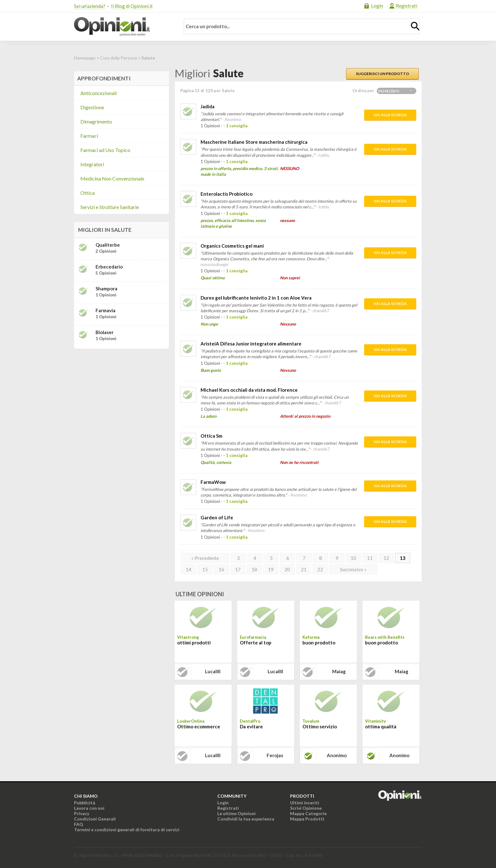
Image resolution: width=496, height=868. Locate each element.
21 (304, 569)
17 (238, 569)
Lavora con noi (89, 808)
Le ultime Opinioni (236, 813)
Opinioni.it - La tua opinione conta (123, 27)
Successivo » (353, 569)
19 (271, 569)
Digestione (92, 107)
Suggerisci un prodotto (382, 74)
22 (320, 569)
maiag (339, 671)
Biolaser (105, 332)
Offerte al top (256, 643)
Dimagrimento (96, 121)
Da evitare (251, 726)
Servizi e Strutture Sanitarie (110, 207)
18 (254, 569)
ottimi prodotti (194, 643)
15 (205, 569)
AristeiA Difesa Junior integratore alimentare (251, 344)
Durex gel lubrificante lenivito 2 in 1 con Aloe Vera (256, 298)
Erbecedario (109, 267)
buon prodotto (319, 643)
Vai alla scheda (390, 115)
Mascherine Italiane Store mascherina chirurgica (254, 142)
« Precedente (205, 558)
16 (221, 569)
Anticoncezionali (99, 93)
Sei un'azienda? (90, 6)
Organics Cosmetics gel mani (232, 246)
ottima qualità (381, 726)
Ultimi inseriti (305, 803)
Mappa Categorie (308, 813)
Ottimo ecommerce (199, 726)
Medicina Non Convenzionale (112, 178)
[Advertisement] (121, 393)
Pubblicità (85, 803)
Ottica (87, 193)
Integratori (92, 164)
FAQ (79, 824)
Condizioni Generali (95, 819)
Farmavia (105, 310)
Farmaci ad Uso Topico (105, 150)
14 (189, 569)
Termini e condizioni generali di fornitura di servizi (127, 830)
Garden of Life (217, 517)
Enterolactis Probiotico (226, 194)
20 (287, 569)
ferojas (275, 755)
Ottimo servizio (320, 726)
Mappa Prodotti (307, 819)
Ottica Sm (211, 436)
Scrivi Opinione (306, 808)
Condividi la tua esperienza (246, 819)
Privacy (82, 813)
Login (377, 6)
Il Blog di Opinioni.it (132, 6)
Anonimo (337, 755)
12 (386, 558)
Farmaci (89, 136)
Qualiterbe (108, 245)
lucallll (213, 671)
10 (353, 558)
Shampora (106, 288)
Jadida (208, 106)
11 (370, 558)
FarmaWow (213, 482)
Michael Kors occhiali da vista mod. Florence (249, 390)
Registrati (406, 6)
